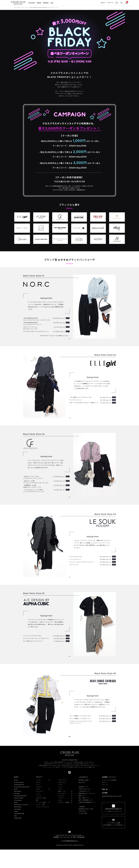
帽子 (37, 860)
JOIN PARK (17, 853)
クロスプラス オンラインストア (21, 8)
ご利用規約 (82, 866)
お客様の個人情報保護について (87, 862)
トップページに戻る (70, 794)
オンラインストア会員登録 (109, 840)
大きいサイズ (62, 842)
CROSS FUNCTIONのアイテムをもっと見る (69, 522)
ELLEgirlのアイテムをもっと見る (69, 434)
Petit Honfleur (18, 851)
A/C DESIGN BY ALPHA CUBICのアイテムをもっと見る (69, 699)
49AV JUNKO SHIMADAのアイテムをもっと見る (69, 788)
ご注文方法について (84, 851)
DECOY (16, 849)
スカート (38, 842)
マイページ (110, 3)
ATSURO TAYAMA (19, 858)
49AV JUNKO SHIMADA (20, 855)
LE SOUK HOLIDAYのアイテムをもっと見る (69, 611)
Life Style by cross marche (21, 864)
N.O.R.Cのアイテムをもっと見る (69, 346)
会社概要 (105, 852)
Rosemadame (18, 860)
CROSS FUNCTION (19, 844)
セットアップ (40, 851)
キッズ (60, 844)
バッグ (38, 853)
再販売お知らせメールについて (87, 853)
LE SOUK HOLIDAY (19, 842)
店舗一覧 (105, 849)
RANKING (46, 3)
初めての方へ (82, 842)
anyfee (16, 862)
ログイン (103, 3)
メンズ (60, 846)
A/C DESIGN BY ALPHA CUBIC (22, 846)
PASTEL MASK (18, 867)
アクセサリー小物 (41, 858)
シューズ (38, 855)
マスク (60, 849)
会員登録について (83, 846)
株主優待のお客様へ (84, 840)
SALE (52, 3)
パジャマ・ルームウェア (43, 866)
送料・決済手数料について (86, 860)
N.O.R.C (16, 840)
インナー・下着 (40, 864)
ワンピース (39, 846)
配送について (82, 855)
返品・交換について (84, 857)
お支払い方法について (85, 849)
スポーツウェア (63, 840)
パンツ (38, 844)
